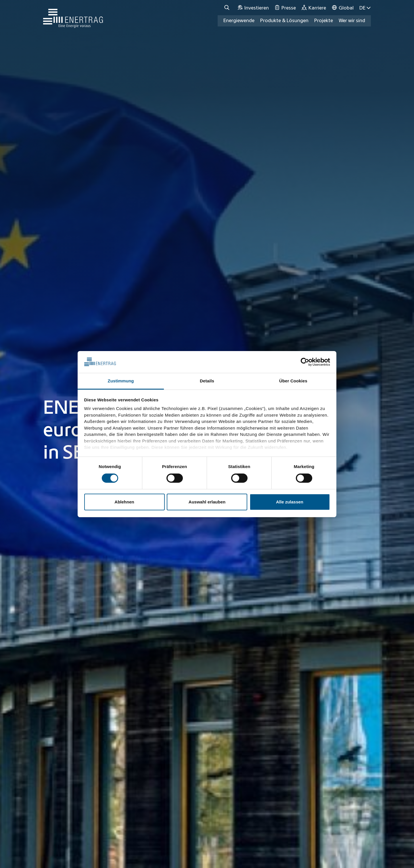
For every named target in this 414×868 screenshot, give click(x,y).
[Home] (73, 15)
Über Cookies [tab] (293, 381)
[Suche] (228, 8)
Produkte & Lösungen (284, 21)
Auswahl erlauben (207, 502)
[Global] (343, 8)
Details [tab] (207, 381)
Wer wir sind (352, 21)
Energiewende (239, 21)
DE (365, 8)
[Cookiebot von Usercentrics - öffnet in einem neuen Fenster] (305, 362)
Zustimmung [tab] (121, 381)
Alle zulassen (290, 502)
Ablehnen (124, 502)
